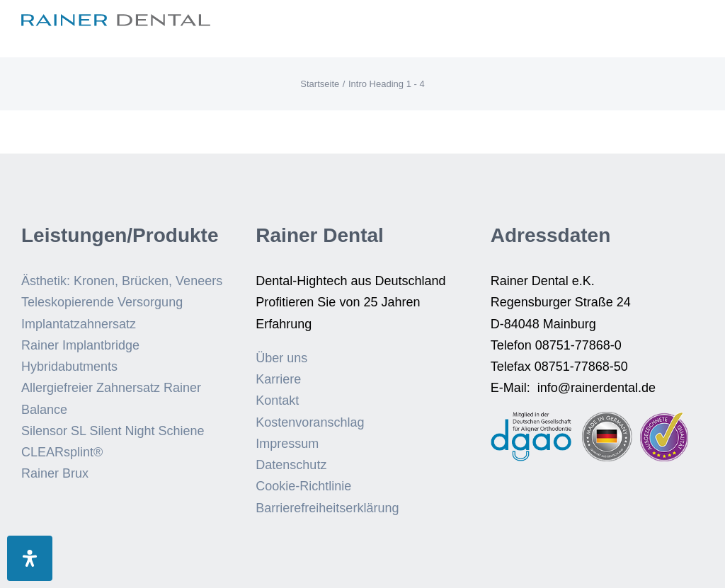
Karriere (278, 379)
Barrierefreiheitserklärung (327, 508)
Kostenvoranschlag (310, 422)
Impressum (287, 444)
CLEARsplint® (62, 452)
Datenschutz (291, 465)
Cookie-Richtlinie (303, 486)
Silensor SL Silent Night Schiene (113, 431)
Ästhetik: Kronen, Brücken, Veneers (122, 281)
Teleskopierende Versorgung (102, 302)
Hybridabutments (69, 367)
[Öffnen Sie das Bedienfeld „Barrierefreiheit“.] (30, 558)
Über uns (281, 358)
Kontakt (277, 400)
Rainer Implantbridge (80, 345)
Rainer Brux (55, 473)
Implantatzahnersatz (79, 324)
